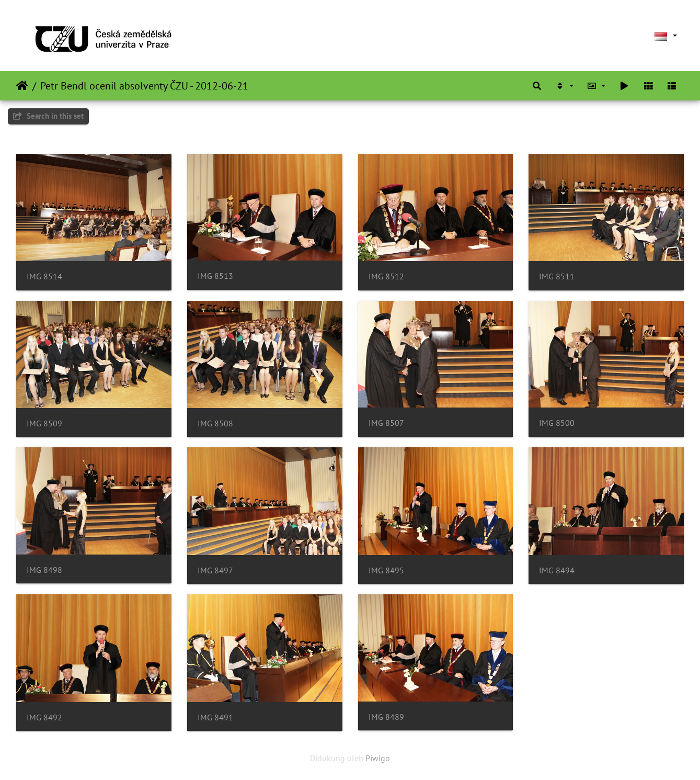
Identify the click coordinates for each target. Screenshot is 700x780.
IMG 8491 (215, 717)
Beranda (22, 86)
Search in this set (48, 116)
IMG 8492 (44, 717)
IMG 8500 (557, 423)
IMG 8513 (215, 276)
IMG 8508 (215, 423)
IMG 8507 (386, 423)
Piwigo (378, 758)
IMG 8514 (44, 276)
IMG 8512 (386, 276)
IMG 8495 (386, 570)
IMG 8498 (44, 570)
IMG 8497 (215, 570)
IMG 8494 (557, 570)
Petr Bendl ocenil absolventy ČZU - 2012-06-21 (144, 86)
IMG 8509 (44, 423)
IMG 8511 (557, 276)
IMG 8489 (386, 717)
